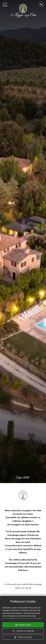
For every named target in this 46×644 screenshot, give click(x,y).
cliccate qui (33, 535)
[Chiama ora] (41, 4)
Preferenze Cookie (23, 637)
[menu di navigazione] (5, 4)
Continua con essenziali (23, 631)
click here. (23, 570)
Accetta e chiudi (23, 625)
